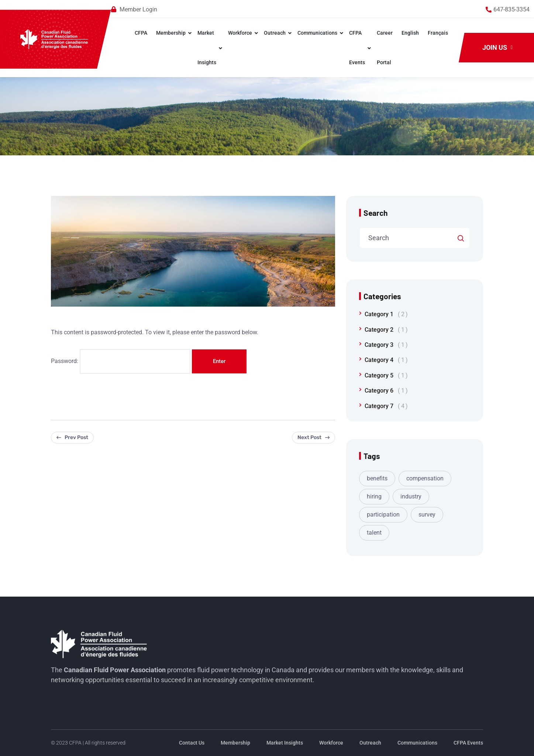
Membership (170, 33)
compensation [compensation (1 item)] (425, 478)
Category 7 (386, 406)
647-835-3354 (511, 9)
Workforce (240, 33)
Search (375, 213)
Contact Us (192, 743)
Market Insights (206, 48)
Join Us (497, 47)
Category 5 (386, 375)
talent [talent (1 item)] (374, 533)
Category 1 (386, 314)
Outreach (274, 33)
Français (437, 33)
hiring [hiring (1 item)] (374, 496)
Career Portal (384, 48)
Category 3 (386, 345)
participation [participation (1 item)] (383, 515)
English (410, 33)
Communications (317, 33)
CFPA (141, 33)
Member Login (138, 9)
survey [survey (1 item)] (427, 515)
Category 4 (386, 360)
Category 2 (386, 330)
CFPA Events (357, 48)
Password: (121, 361)
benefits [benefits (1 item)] (377, 478)
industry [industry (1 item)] (411, 496)
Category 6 (386, 391)
